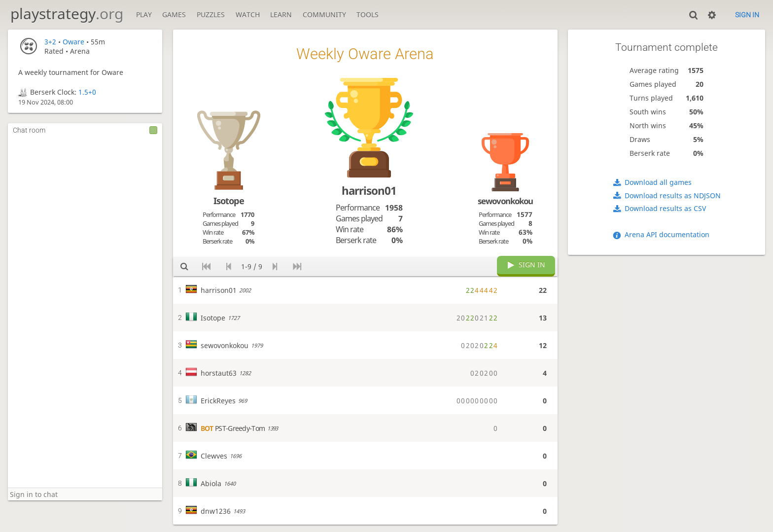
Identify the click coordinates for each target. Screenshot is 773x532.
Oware (73, 42)
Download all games (658, 182)
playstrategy (67, 14)
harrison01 (369, 191)
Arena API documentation (667, 234)
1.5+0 (87, 92)
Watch (248, 15)
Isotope (229, 201)
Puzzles (211, 15)
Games (174, 15)
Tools (368, 15)
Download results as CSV (665, 208)
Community (324, 15)
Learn (281, 15)
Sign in (747, 15)
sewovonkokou (505, 201)
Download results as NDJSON (673, 195)
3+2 (50, 42)
